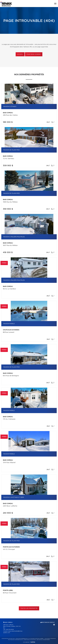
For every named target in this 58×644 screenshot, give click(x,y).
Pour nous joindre (34, 54)
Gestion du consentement (43, 640)
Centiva (32, 642)
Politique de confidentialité (15, 640)
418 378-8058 (10, 630)
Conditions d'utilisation (30, 640)
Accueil (20, 54)
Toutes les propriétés (29, 608)
